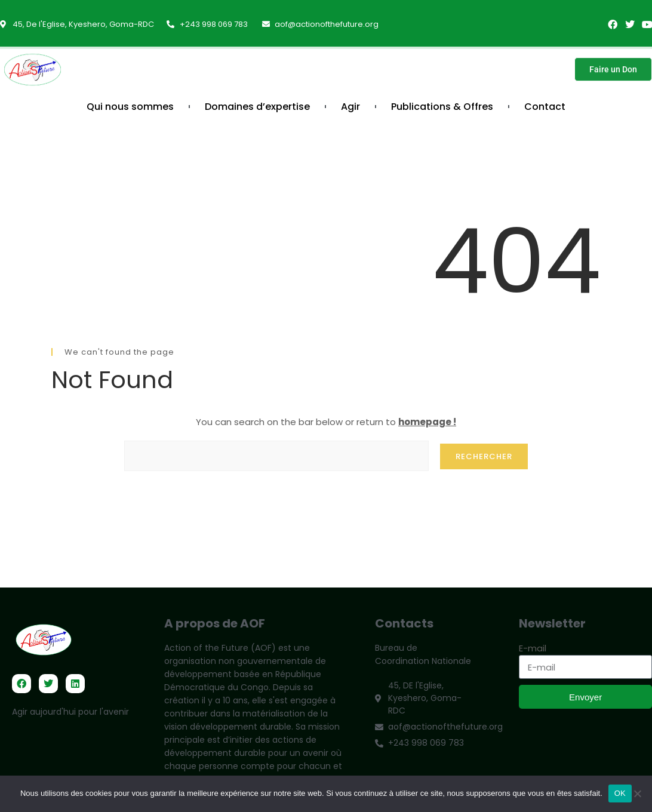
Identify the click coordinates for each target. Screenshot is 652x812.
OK (620, 793)
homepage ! (427, 422)
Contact (545, 107)
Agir (350, 107)
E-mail (533, 648)
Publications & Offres (442, 107)
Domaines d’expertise (257, 107)
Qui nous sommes (130, 107)
